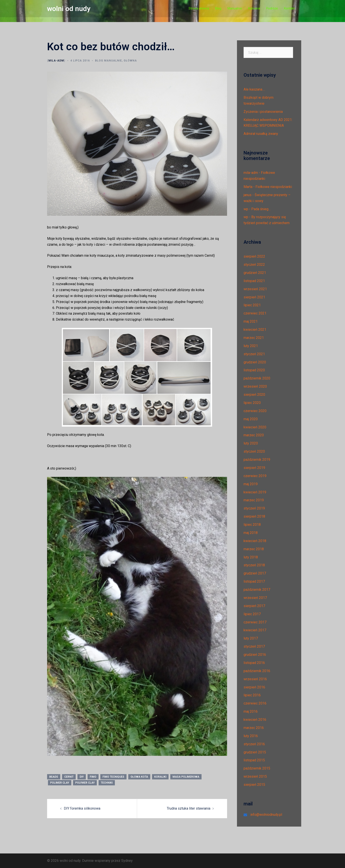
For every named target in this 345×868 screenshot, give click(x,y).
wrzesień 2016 (255, 679)
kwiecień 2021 (255, 330)
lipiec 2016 (252, 695)
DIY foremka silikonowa (82, 808)
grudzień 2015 (255, 752)
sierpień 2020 (254, 395)
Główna (130, 61)
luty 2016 (251, 736)
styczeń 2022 (254, 265)
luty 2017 (251, 638)
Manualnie (235, 8)
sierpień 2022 (254, 256)
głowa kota (139, 777)
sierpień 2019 (254, 468)
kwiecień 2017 (255, 630)
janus (248, 195)
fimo (93, 777)
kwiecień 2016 (255, 720)
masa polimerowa (186, 777)
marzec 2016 (254, 728)
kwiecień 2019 (255, 492)
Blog (218, 8)
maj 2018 (251, 533)
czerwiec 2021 (255, 313)
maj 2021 (251, 321)
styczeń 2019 (254, 508)
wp (246, 209)
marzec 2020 (254, 435)
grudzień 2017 (255, 573)
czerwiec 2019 (255, 476)
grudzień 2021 (255, 273)
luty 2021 (251, 346)
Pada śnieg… (261, 209)
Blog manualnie (108, 61)
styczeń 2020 (254, 451)
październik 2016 (257, 671)
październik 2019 (257, 460)
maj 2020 (251, 419)
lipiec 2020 (252, 403)
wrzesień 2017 (255, 598)
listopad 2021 (254, 281)
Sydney (127, 861)
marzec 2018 (254, 549)
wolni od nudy (69, 9)
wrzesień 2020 (255, 386)
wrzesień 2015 (255, 776)
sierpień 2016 (254, 687)
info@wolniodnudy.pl (266, 815)
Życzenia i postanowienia (263, 112)
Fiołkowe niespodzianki (274, 187)
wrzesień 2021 (255, 289)
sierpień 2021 (254, 297)
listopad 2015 (254, 760)
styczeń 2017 (254, 646)
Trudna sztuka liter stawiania (189, 808)
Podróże (272, 8)
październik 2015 (257, 768)
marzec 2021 (254, 338)
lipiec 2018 (252, 525)
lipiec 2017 (252, 614)
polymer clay (85, 783)
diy (82, 777)
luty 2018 (251, 557)
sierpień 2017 (254, 606)
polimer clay (60, 783)
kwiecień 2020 (255, 427)
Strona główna (199, 8)
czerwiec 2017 (255, 622)
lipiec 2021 (252, 305)
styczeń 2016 (254, 744)
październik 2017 (257, 590)
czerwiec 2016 (255, 703)
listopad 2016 (254, 663)
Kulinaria (254, 8)
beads (54, 777)
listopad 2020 (254, 370)
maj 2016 (251, 711)
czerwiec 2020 (255, 411)
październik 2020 (257, 378)
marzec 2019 (254, 500)
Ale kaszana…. (254, 89)
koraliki (160, 777)
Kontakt (289, 8)
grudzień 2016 (255, 655)
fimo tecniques (113, 777)
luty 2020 (251, 443)
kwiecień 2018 (255, 541)
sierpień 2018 (254, 516)
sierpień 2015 (254, 785)
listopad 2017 (254, 581)
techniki (107, 783)
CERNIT (69, 777)
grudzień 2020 (255, 362)
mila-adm (56, 61)
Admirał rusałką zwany (261, 134)
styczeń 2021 (254, 354)
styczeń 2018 (254, 565)
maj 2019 (251, 484)
